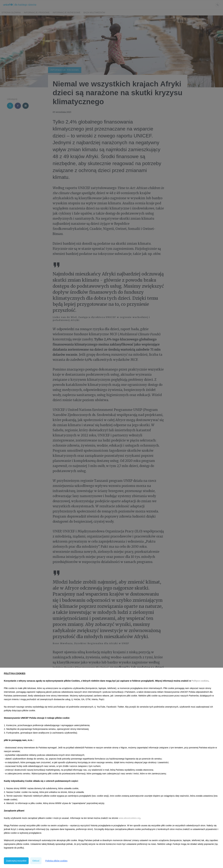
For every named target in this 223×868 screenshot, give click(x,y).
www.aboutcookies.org (130, 818)
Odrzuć (36, 861)
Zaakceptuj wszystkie (16, 861)
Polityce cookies (200, 681)
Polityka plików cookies (56, 861)
